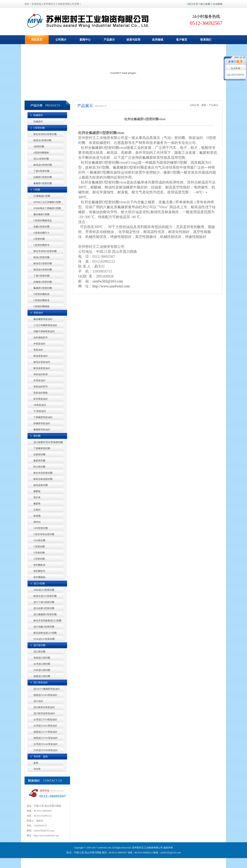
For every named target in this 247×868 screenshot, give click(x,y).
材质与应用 (133, 40)
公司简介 (61, 40)
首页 (204, 105)
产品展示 (109, 40)
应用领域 (158, 40)
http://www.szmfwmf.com (111, 286)
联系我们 (206, 40)
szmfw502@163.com (108, 281)
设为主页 (193, 4)
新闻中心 (85, 40)
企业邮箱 (218, 4)
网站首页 (37, 40)
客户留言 (182, 40)
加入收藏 (205, 4)
